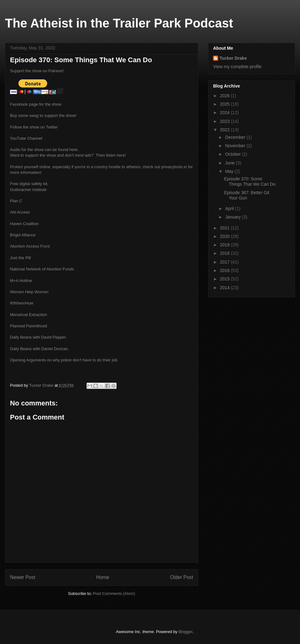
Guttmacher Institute (28, 190)
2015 (225, 279)
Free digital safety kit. (29, 184)
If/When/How (22, 303)
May (230, 171)
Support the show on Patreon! (37, 71)
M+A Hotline (21, 281)
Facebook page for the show (36, 104)
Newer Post (23, 577)
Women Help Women (29, 292)
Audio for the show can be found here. (44, 150)
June (230, 163)
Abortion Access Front (30, 246)
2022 (225, 130)
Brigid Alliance (23, 235)
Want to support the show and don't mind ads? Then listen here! (68, 155)
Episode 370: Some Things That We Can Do (250, 181)
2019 (225, 245)
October (233, 154)
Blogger (185, 632)
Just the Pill (20, 258)
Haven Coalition (24, 224)
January (233, 217)
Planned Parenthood (29, 326)
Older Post (182, 577)
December (236, 137)
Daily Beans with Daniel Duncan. (40, 349)
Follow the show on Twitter (34, 127)
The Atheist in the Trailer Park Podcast (119, 23)
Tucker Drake (233, 58)
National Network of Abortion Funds (42, 269)
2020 (225, 236)
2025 (225, 104)
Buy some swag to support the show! (43, 116)
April (230, 209)
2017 (225, 262)
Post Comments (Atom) (114, 594)
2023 (225, 121)
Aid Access (20, 212)
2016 (225, 270)
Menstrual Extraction (29, 315)
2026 (225, 96)
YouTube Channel (26, 138)
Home (103, 577)
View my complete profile (237, 67)
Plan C (16, 201)
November (236, 146)
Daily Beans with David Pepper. (38, 337)
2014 (225, 288)
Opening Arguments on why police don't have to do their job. (64, 360)
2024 (225, 113)
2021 (225, 228)
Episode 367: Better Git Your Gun (247, 195)
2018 (225, 253)
